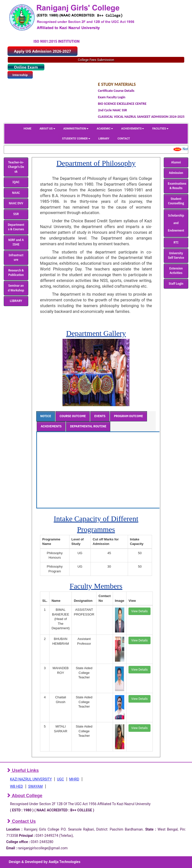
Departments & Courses (16, 227)
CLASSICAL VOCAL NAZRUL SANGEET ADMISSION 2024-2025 (141, 117)
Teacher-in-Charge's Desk (16, 167)
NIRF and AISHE (16, 242)
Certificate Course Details (116, 91)
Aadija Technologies (64, 862)
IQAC (16, 182)
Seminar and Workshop (16, 288)
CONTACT (124, 139)
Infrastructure (16, 257)
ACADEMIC (105, 129)
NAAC (16, 193)
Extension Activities (176, 271)
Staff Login (176, 284)
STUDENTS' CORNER (76, 139)
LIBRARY (104, 139)
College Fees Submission (96, 60)
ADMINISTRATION (76, 129)
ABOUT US (47, 129)
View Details (139, 611)
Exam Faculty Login (112, 97)
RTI (176, 242)
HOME (27, 129)
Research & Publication (16, 273)
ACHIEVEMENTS (133, 129)
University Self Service (176, 255)
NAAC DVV (16, 203)
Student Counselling (176, 201)
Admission (176, 173)
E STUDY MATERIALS (117, 84)
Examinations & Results (177, 186)
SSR (16, 214)
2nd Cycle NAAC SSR (112, 110)
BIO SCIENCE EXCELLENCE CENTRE (122, 104)
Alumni (176, 162)
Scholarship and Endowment (176, 223)
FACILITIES (160, 129)
